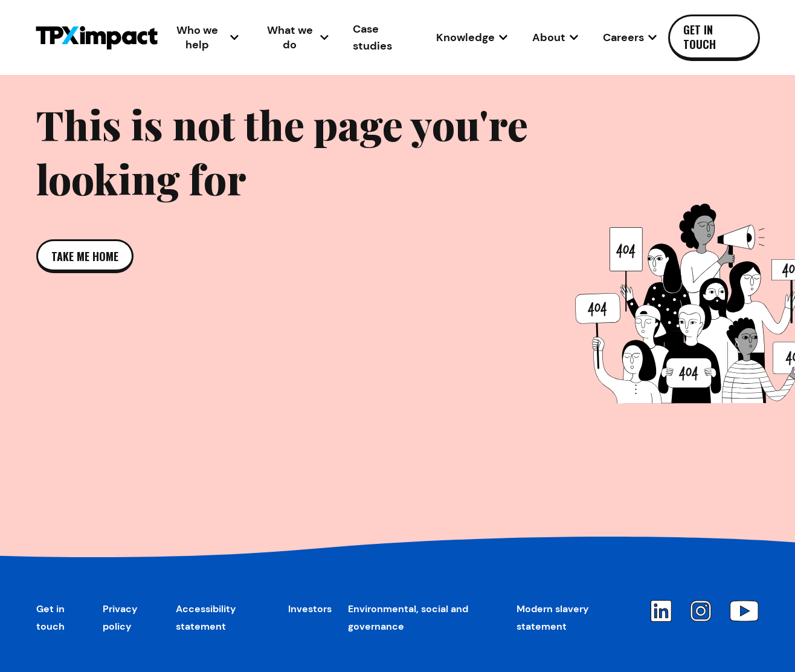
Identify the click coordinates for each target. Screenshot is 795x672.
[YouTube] (744, 611)
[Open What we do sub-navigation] (296, 37)
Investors (310, 609)
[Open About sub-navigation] (555, 37)
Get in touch (700, 37)
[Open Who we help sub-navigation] (204, 37)
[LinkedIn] (661, 611)
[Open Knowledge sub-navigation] (472, 37)
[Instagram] (701, 611)
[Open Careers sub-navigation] (630, 37)
